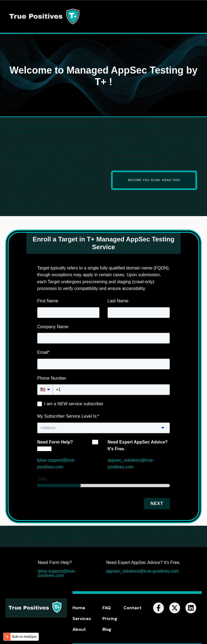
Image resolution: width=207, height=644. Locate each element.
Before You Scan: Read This (154, 180)
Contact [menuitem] (132, 608)
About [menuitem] (79, 629)
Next (157, 503)
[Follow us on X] (175, 608)
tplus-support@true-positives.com (57, 573)
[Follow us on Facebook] (158, 608)
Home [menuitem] (79, 608)
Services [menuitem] (82, 619)
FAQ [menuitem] (107, 608)
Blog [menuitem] (107, 629)
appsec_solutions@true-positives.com (143, 571)
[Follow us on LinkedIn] (191, 608)
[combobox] (103, 428)
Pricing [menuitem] (110, 619)
